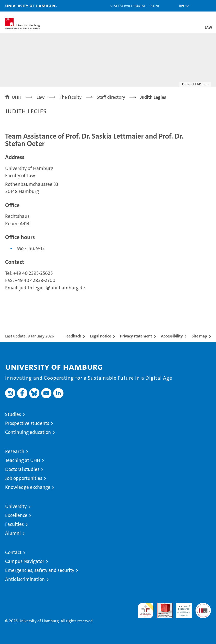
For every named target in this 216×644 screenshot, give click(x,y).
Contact (13, 552)
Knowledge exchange (28, 487)
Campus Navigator (25, 561)
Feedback (73, 336)
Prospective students (27, 423)
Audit (162, 606)
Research (15, 451)
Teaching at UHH (23, 460)
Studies (13, 414)
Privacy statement (136, 336)
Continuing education (28, 432)
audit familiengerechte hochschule (146, 611)
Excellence (16, 515)
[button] (183, 6)
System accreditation (203, 608)
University (16, 506)
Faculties (14, 524)
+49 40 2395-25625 (33, 273)
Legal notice (101, 336)
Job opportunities (24, 478)
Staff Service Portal (128, 5)
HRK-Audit (181, 608)
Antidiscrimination (25, 579)
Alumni (13, 533)
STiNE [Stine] (155, 5)
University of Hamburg (31, 5)
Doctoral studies (22, 469)
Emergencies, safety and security (40, 570)
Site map (199, 336)
